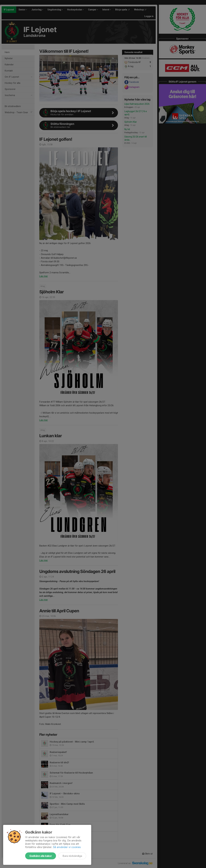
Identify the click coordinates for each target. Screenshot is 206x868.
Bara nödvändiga (72, 856)
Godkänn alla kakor (41, 856)
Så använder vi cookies (67, 847)
